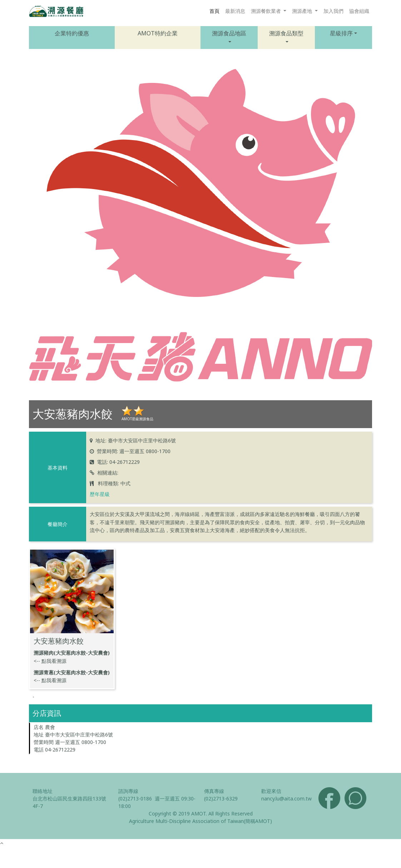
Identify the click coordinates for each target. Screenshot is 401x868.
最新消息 (235, 11)
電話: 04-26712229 (118, 462)
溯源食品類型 (286, 33)
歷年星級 (100, 494)
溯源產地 (303, 11)
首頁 (214, 11)
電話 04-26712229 (55, 750)
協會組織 (359, 11)
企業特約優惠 (72, 33)
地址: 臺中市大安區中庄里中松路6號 (136, 440)
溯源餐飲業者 (267, 11)
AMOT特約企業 (158, 33)
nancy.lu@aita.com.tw (286, 798)
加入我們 (333, 11)
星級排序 (341, 33)
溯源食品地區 (229, 33)
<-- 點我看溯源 (50, 661)
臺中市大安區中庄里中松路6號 (79, 735)
